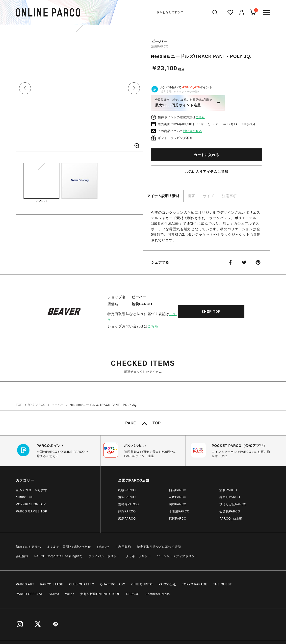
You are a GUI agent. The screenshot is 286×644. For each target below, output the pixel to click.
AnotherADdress (158, 594)
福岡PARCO (178, 519)
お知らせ (103, 547)
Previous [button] (25, 88)
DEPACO (133, 594)
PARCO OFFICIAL (29, 594)
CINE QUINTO (142, 584)
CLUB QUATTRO (82, 584)
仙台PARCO (178, 490)
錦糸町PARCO (230, 497)
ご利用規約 (123, 547)
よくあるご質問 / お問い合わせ (69, 547)
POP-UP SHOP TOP (31, 504)
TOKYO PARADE (195, 584)
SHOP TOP (211, 312)
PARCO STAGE (52, 584)
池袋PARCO (160, 46)
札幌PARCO (127, 490)
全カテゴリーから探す (32, 490)
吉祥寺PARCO (128, 504)
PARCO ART (25, 584)
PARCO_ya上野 (231, 519)
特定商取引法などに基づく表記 (159, 547)
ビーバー (159, 41)
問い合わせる (192, 131)
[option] (79, 90)
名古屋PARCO (179, 511)
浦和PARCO (228, 490)
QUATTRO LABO (113, 584)
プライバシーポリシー (104, 556)
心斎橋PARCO (230, 511)
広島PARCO (127, 519)
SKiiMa (54, 594)
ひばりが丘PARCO (233, 504)
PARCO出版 (167, 584)
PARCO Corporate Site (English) (58, 556)
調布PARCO (178, 504)
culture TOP (25, 497)
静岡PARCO (127, 511)
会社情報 (22, 556)
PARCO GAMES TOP (32, 511)
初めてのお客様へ (28, 547)
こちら (200, 117)
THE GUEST (222, 584)
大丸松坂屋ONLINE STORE (100, 594)
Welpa (70, 594)
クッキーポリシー (138, 556)
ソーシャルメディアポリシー (177, 556)
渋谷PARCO (178, 497)
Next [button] (134, 88)
